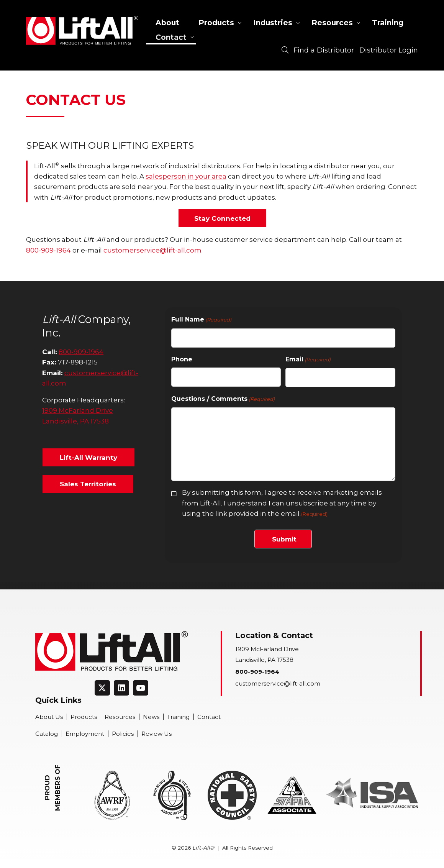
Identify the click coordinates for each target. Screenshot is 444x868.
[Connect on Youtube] (141, 688)
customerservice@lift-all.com (152, 250)
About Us (49, 717)
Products (216, 23)
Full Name (201, 320)
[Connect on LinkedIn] (121, 688)
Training (388, 23)
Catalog (47, 734)
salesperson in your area (186, 176)
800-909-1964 (48, 250)
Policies (123, 734)
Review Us (156, 734)
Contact (171, 37)
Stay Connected (222, 218)
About (167, 23)
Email (308, 360)
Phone (182, 359)
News (151, 717)
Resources (332, 23)
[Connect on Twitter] (102, 688)
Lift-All (82, 30)
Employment (85, 734)
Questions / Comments (223, 399)
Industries (273, 23)
